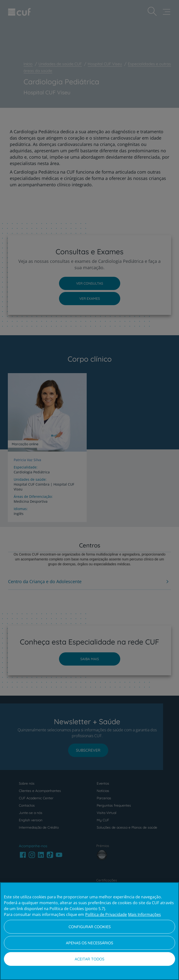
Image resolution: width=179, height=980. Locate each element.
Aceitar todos (89, 959)
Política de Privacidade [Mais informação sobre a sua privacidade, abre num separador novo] (106, 914)
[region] (89, 931)
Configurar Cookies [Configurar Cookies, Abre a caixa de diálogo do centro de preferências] (90, 927)
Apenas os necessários (89, 943)
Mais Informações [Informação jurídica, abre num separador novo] (144, 914)
